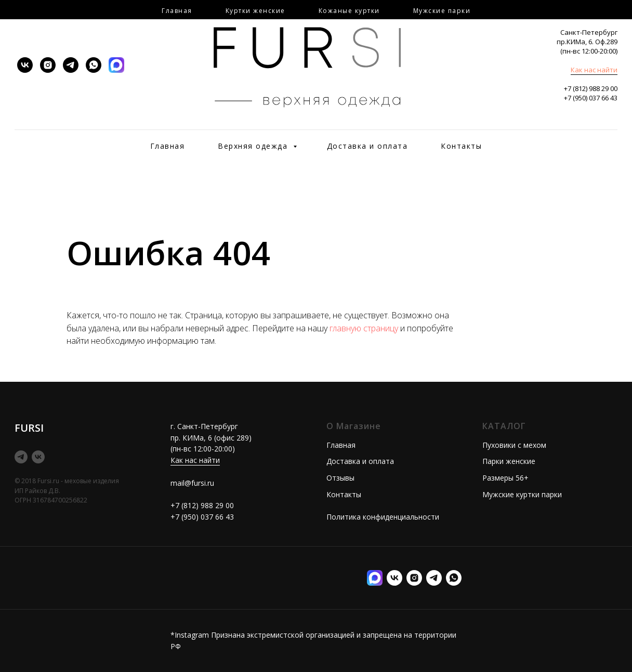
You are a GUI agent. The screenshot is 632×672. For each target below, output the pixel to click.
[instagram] (48, 65)
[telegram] (71, 65)
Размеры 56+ (505, 478)
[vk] (25, 65)
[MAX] (116, 65)
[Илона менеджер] (454, 578)
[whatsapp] (94, 65)
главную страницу (364, 328)
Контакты (461, 146)
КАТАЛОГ (504, 426)
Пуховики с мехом (514, 445)
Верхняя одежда (254, 146)
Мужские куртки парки (522, 494)
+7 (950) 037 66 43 (591, 98)
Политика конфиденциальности (383, 517)
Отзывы (340, 478)
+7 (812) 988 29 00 (591, 88)
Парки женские (509, 461)
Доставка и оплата (367, 146)
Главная (168, 146)
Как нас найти (594, 70)
